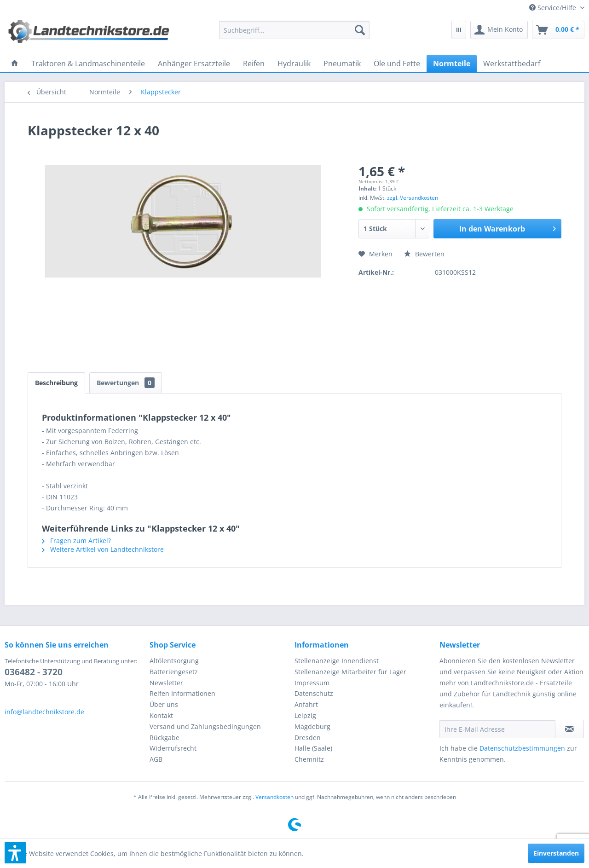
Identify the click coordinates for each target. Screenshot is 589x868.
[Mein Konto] (499, 30)
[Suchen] (360, 30)
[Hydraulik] (294, 64)
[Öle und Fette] (397, 64)
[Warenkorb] (558, 30)
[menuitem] (553, 8)
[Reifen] (254, 64)
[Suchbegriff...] (294, 30)
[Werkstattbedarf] (512, 64)
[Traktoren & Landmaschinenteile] (88, 64)
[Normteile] (452, 64)
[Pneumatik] (342, 64)
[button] (15, 853)
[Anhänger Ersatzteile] (194, 64)
